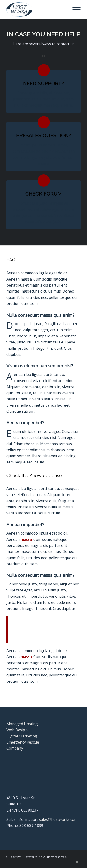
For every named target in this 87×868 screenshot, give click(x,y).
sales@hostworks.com (58, 819)
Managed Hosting (22, 724)
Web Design (17, 730)
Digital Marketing (22, 736)
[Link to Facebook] (70, 862)
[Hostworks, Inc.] (36, 10)
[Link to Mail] (77, 862)
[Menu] (74, 10)
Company (15, 748)
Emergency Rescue (23, 742)
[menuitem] (74, 10)
